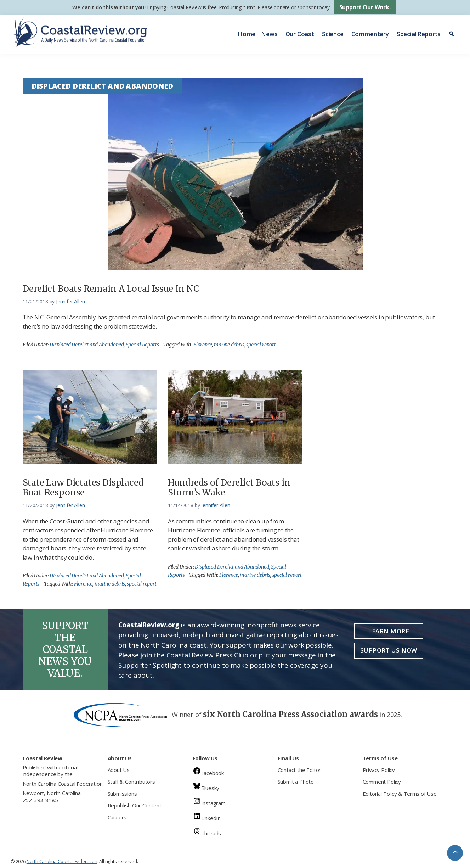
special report (261, 345)
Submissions (122, 794)
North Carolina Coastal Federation (63, 784)
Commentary (370, 34)
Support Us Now (389, 650)
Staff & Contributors (131, 782)
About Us (119, 770)
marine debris (229, 345)
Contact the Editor (299, 770)
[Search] (452, 34)
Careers (117, 817)
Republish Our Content (135, 805)
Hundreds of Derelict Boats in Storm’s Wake (229, 488)
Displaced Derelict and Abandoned (87, 345)
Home (247, 34)
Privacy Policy (379, 770)
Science (333, 34)
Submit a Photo (296, 782)
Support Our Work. (365, 7)
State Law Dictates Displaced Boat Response (83, 488)
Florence (203, 345)
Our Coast (300, 34)
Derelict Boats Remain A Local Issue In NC (111, 289)
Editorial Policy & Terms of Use (400, 794)
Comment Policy (382, 782)
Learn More (389, 631)
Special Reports (419, 34)
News (269, 34)
